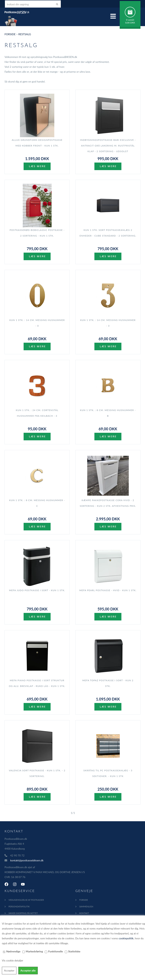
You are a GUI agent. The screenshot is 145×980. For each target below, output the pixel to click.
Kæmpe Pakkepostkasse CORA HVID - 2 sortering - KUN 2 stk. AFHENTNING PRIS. (108, 503)
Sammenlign (86, 906)
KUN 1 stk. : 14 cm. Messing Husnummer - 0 (37, 323)
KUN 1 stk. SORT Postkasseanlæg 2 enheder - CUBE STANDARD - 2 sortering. (108, 233)
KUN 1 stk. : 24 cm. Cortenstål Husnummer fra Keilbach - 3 (37, 413)
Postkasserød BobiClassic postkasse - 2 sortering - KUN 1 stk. (37, 233)
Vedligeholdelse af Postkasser (26, 900)
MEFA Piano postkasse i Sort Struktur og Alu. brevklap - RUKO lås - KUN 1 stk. (37, 683)
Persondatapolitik (19, 906)
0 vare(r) (130, 20)
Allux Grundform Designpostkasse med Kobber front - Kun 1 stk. (37, 143)
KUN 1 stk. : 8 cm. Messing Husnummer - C (37, 503)
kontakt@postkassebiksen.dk (27, 860)
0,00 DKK (130, 23)
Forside (10, 34)
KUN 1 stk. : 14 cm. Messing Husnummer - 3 (108, 323)
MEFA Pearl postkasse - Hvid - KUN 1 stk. (108, 590)
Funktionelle (56, 951)
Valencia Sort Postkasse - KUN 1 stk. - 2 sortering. (37, 773)
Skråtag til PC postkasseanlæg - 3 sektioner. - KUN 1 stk (108, 773)
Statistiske (74, 951)
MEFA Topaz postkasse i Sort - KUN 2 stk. (108, 683)
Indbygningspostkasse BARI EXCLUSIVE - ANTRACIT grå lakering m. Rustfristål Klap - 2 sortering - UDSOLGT (108, 146)
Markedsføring (34, 951)
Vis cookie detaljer (13, 960)
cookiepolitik (126, 938)
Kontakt (84, 913)
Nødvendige (13, 951)
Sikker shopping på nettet (23, 913)
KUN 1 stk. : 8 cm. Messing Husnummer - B (108, 413)
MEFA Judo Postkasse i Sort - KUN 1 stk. (37, 590)
